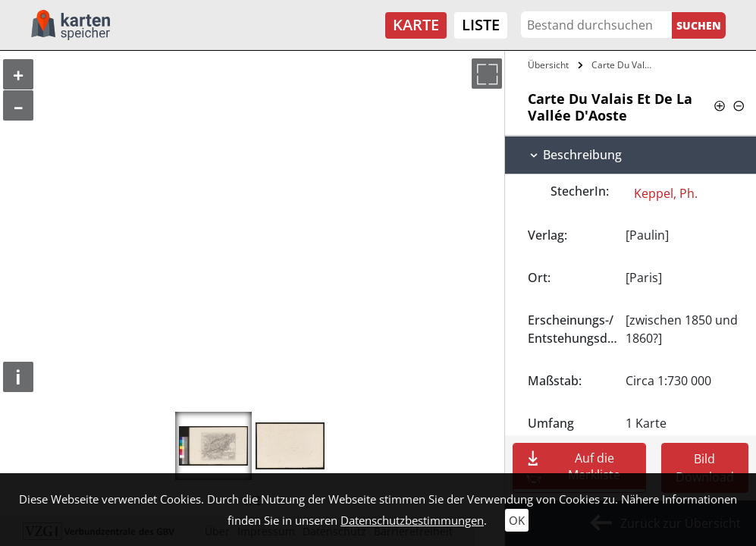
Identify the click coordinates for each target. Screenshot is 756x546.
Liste (481, 25)
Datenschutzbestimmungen (412, 520)
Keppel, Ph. (666, 193)
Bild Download (705, 468)
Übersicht (548, 65)
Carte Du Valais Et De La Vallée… (625, 65)
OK (517, 520)
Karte (416, 25)
